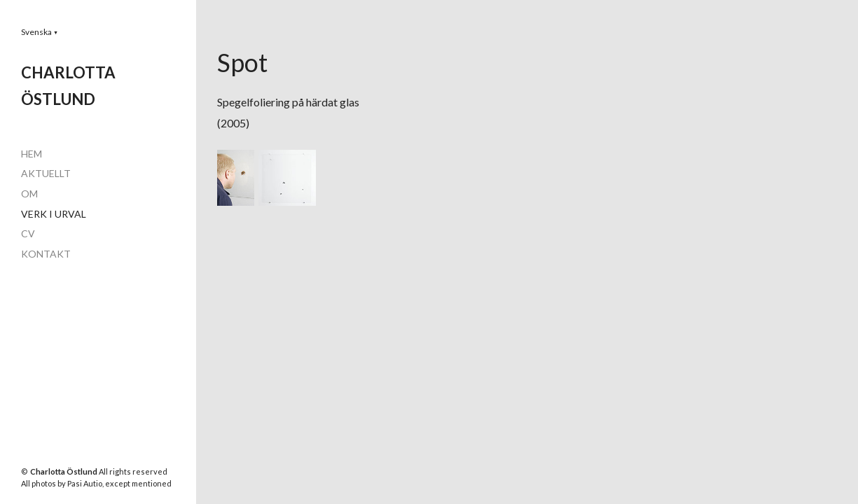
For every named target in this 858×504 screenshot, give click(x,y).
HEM (32, 154)
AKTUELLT (46, 173)
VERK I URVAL (54, 214)
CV (28, 233)
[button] (40, 32)
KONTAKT (46, 254)
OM (29, 194)
